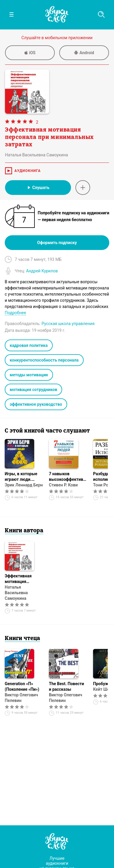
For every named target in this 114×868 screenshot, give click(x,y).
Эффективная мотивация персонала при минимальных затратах (19, 579)
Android (84, 53)
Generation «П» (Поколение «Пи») (22, 686)
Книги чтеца (22, 639)
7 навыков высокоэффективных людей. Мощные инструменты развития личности (68, 477)
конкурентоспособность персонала (44, 360)
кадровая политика (29, 345)
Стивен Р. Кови (63, 485)
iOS (30, 53)
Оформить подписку (57, 243)
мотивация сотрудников (33, 390)
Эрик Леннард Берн (24, 485)
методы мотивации (29, 375)
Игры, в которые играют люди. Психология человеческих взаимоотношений (23, 477)
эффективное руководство (36, 404)
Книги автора (24, 531)
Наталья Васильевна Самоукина (16, 593)
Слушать (38, 188)
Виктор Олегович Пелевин (21, 698)
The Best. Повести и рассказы (66, 686)
